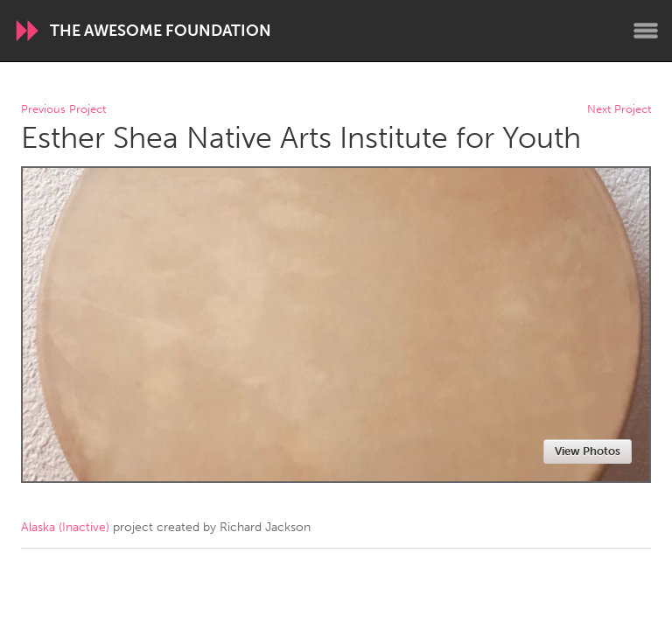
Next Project (619, 110)
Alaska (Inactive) (65, 527)
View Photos (588, 451)
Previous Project (63, 110)
